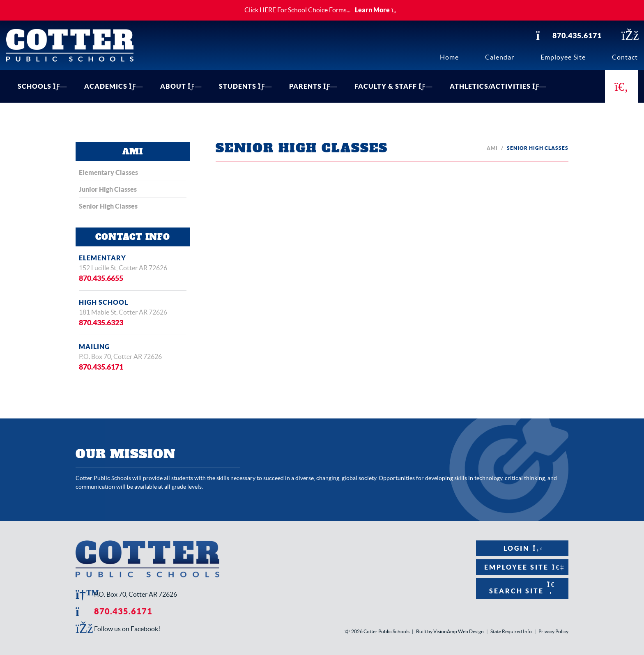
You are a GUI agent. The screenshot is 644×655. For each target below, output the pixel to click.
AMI (492, 148)
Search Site (522, 588)
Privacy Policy (553, 631)
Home (449, 57)
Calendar (500, 57)
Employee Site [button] (522, 567)
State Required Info (511, 631)
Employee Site (563, 57)
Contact (625, 57)
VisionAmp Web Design (459, 631)
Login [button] (522, 548)
